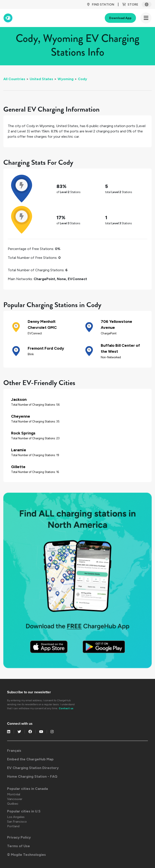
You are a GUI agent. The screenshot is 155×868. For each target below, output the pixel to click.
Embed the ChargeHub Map (30, 759)
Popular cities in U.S (24, 811)
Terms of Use (18, 846)
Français (14, 751)
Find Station (100, 5)
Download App (120, 18)
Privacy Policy (19, 837)
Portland (13, 826)
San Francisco (17, 822)
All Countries (14, 79)
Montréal (14, 794)
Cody (82, 79)
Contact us (66, 708)
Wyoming (66, 79)
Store (130, 5)
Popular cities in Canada (27, 789)
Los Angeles (16, 817)
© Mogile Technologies (26, 855)
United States (41, 79)
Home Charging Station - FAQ (32, 776)
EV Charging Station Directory (33, 768)
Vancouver (15, 799)
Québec (13, 804)
